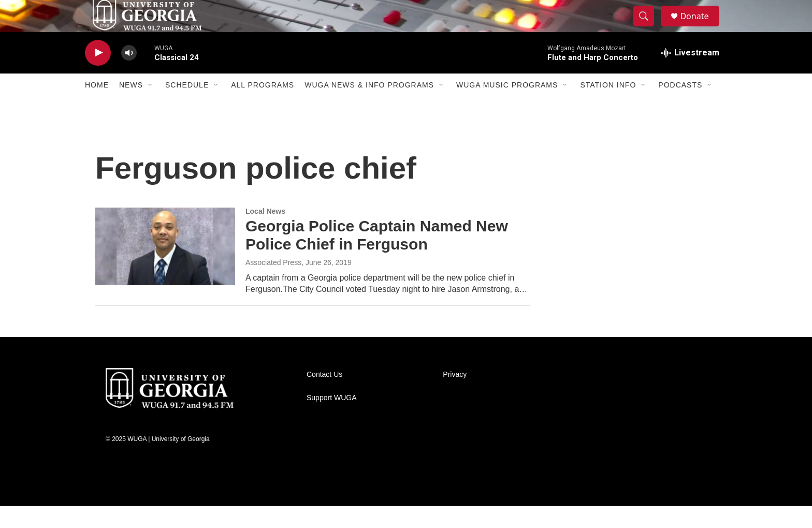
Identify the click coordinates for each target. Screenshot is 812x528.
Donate (701, 27)
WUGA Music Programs (507, 108)
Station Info (608, 108)
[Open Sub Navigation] (151, 108)
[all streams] (690, 75)
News (131, 108)
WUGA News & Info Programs (369, 108)
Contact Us (324, 397)
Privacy (455, 397)
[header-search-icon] (648, 27)
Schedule (187, 108)
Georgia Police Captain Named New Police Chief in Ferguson (377, 258)
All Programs (263, 108)
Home (97, 108)
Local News (265, 233)
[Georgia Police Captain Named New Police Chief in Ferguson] (165, 269)
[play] (98, 75)
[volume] (129, 75)
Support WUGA (331, 420)
